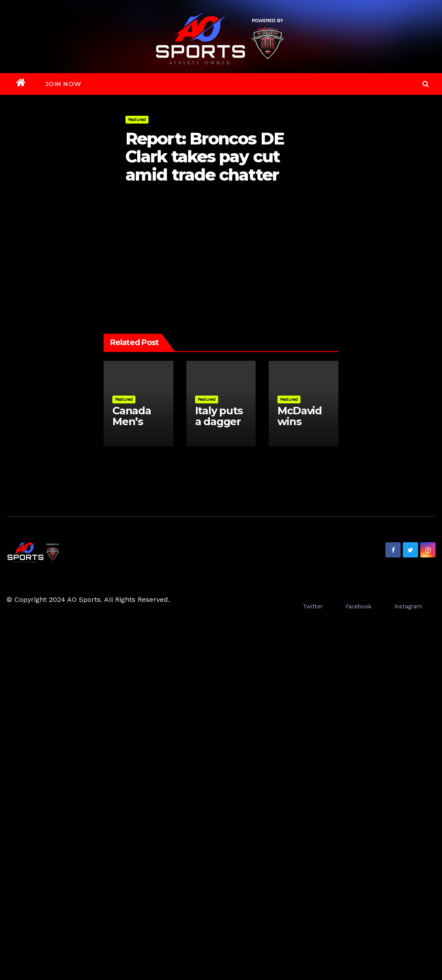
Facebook (358, 606)
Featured (137, 119)
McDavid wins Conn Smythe (300, 427)
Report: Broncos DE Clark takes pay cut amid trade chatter (205, 157)
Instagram (408, 606)
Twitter (313, 606)
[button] (426, 84)
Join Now (63, 84)
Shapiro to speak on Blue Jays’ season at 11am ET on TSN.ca (162, 253)
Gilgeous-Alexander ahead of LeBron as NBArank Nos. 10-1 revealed (272, 253)
